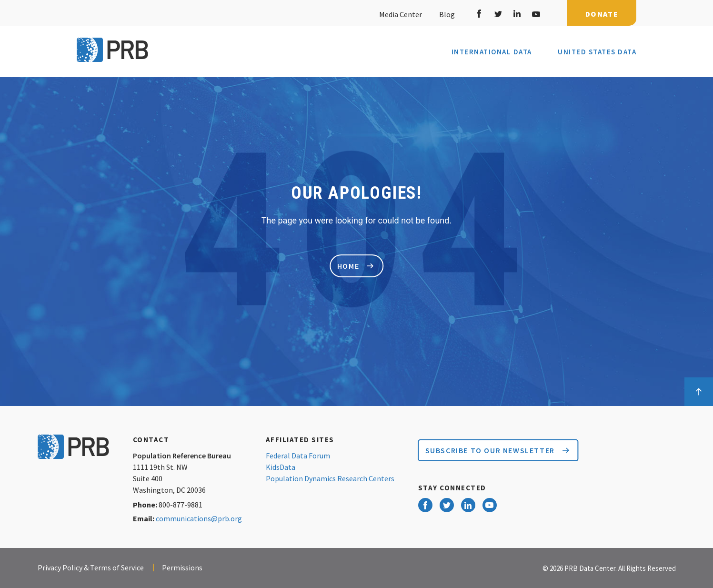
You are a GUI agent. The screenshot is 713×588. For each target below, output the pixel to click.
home (355, 266)
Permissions (182, 568)
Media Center (401, 14)
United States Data (597, 52)
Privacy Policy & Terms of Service (91, 568)
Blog (446, 14)
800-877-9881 (181, 505)
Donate (602, 14)
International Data (492, 52)
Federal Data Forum (298, 456)
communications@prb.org (199, 518)
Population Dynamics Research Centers (330, 478)
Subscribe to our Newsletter (497, 450)
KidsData (281, 467)
